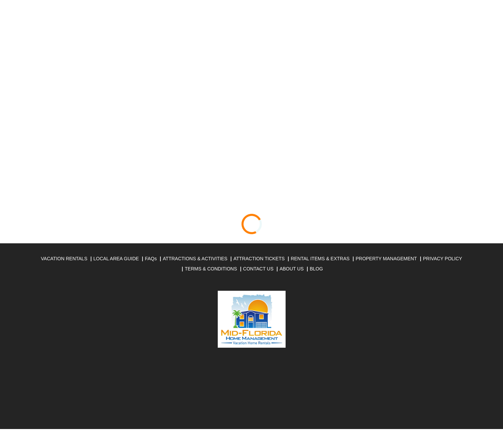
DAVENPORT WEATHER (252, 393)
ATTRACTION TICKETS (259, 259)
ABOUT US (292, 269)
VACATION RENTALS (64, 259)
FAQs (151, 259)
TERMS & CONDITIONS (211, 269)
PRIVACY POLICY (442, 259)
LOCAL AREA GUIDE (116, 259)
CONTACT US (258, 269)
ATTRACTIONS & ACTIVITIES (195, 259)
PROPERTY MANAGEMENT (386, 259)
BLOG (316, 269)
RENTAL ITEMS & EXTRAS (320, 259)
